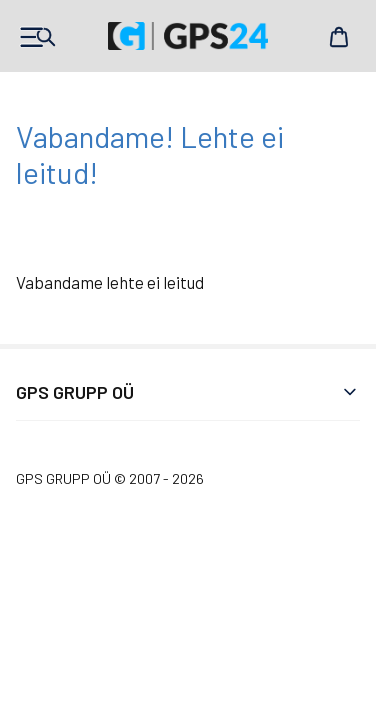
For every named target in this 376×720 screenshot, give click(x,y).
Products (37, 37)
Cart (339, 37)
